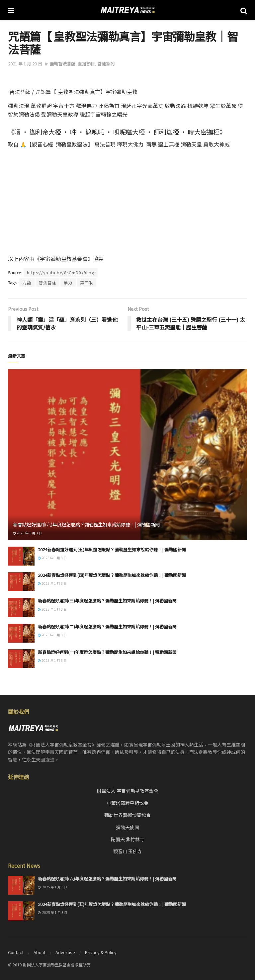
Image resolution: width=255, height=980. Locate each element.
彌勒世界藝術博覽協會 (127, 815)
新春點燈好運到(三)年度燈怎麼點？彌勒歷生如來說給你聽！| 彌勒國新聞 (107, 601)
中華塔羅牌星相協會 (127, 803)
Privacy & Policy (101, 952)
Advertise (65, 952)
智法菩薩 (47, 282)
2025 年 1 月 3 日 (27, 533)
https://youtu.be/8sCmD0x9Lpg (61, 272)
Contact (16, 952)
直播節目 (86, 64)
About (40, 952)
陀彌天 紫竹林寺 (128, 839)
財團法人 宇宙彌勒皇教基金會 (128, 791)
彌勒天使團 (127, 827)
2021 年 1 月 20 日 (25, 64)
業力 (68, 282)
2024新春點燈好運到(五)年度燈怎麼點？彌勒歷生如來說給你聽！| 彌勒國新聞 (112, 549)
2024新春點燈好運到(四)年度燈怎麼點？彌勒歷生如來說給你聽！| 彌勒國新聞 (112, 575)
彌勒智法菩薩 (62, 64)
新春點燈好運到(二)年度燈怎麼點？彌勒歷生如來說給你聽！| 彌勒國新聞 (107, 626)
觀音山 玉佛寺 (128, 851)
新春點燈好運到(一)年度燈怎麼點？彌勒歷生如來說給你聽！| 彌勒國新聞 (107, 652)
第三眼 (86, 282)
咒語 (27, 282)
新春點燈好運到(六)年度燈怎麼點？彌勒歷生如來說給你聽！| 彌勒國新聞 (86, 524)
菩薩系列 (106, 64)
